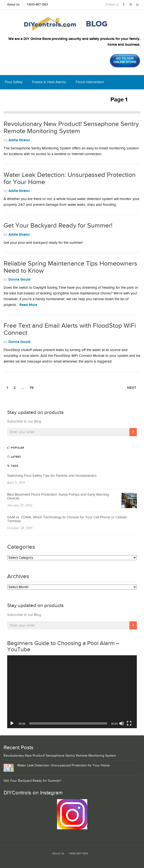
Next (132, 388)
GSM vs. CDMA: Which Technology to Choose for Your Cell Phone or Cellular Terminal (67, 519)
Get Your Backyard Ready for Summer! (58, 226)
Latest (14, 457)
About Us (13, 5)
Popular (16, 448)
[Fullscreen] (129, 723)
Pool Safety (14, 82)
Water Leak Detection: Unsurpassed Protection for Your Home (70, 179)
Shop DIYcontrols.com (88, 96)
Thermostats (51, 96)
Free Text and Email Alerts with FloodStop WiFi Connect (70, 329)
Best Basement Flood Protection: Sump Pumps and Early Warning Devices (58, 497)
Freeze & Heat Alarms (49, 82)
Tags (13, 466)
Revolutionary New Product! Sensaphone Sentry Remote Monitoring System (71, 128)
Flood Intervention (90, 82)
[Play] (12, 723)
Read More (28, 305)
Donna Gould (19, 279)
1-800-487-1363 (37, 5)
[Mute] (121, 723)
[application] (72, 692)
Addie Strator (19, 140)
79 (32, 388)
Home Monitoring (18, 96)
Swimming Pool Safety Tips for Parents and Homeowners (52, 476)
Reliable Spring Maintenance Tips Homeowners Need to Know (70, 267)
